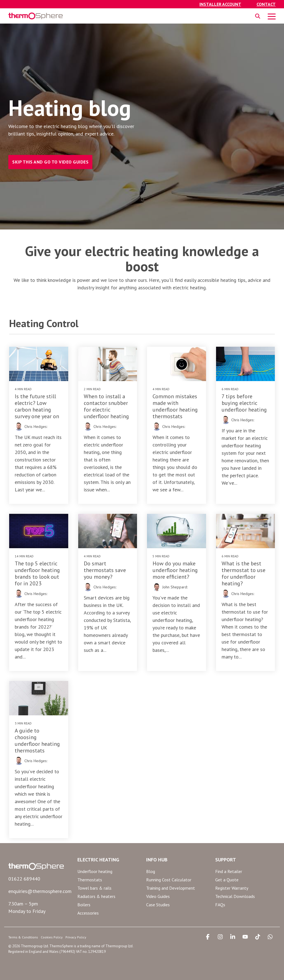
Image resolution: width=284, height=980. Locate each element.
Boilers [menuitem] (84, 905)
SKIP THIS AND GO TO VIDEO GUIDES (50, 162)
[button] (272, 16)
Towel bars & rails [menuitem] (94, 888)
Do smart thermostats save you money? (105, 570)
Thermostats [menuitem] (90, 880)
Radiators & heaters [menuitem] (96, 896)
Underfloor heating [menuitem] (95, 871)
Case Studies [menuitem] (158, 905)
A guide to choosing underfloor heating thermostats (37, 741)
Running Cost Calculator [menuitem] (169, 880)
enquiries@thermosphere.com (40, 891)
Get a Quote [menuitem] (227, 880)
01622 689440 (24, 879)
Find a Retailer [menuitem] (229, 871)
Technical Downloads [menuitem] (235, 896)
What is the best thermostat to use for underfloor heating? (244, 573)
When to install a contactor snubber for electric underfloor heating (106, 406)
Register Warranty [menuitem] (232, 888)
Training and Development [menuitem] (171, 888)
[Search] (258, 16)
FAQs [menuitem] (220, 905)
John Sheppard (175, 587)
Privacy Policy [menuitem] (76, 937)
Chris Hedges (35, 427)
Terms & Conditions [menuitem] (23, 937)
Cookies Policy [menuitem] (52, 937)
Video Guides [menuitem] (158, 896)
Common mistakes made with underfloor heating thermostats (175, 406)
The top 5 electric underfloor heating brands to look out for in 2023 (37, 573)
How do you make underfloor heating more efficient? (175, 570)
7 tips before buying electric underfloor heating (244, 403)
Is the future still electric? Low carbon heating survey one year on (37, 406)
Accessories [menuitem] (88, 913)
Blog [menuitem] (151, 871)
